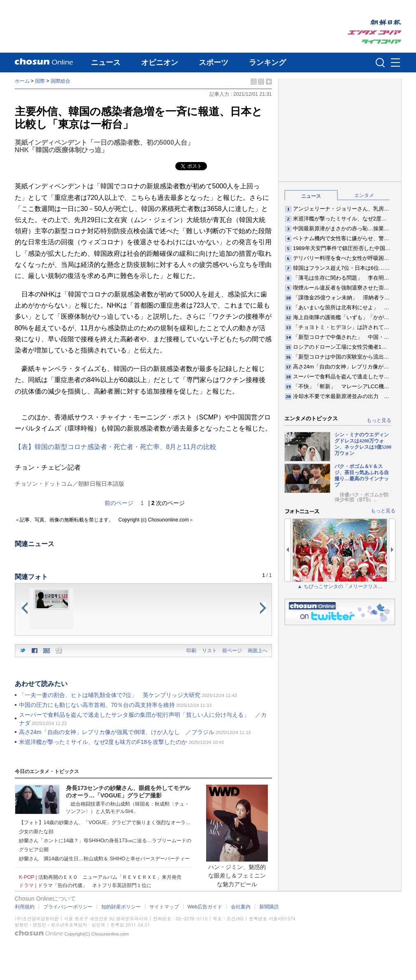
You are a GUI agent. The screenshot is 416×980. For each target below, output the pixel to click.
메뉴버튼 (395, 63)
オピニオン (160, 63)
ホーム (22, 81)
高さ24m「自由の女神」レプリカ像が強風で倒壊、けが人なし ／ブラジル (117, 732)
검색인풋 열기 (380, 63)
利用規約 (25, 907)
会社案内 (241, 907)
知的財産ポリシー (121, 907)
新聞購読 (269, 907)
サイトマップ (164, 907)
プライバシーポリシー (68, 907)
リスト (209, 651)
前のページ (119, 503)
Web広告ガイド (205, 907)
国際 (40, 81)
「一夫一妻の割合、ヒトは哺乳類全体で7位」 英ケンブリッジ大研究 (110, 695)
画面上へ (258, 651)
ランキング (267, 63)
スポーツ (214, 63)
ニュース (106, 63)
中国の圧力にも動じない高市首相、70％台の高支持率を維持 (97, 705)
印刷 (191, 651)
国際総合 (60, 81)
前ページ (232, 651)
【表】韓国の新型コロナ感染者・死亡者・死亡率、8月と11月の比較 (116, 447)
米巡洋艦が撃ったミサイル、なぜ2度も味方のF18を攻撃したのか (103, 742)
